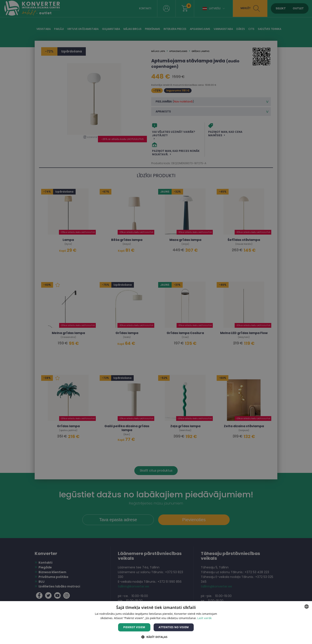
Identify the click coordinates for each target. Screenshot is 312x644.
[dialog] (156, 322)
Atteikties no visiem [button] (174, 627)
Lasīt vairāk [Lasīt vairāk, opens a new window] (205, 618)
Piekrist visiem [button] (134, 627)
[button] (156, 637)
